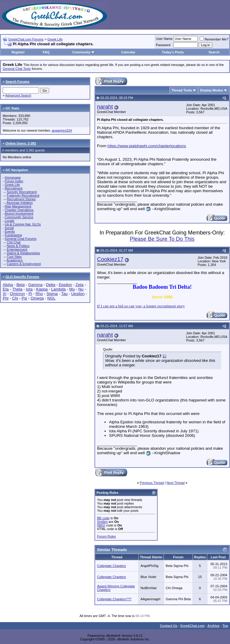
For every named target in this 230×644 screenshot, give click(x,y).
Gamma (35, 285)
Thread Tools (182, 90)
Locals (10, 221)
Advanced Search (18, 95)
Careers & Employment (24, 264)
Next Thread (175, 483)
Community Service (19, 217)
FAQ (46, 52)
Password (163, 45)
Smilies (102, 522)
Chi (15, 298)
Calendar (128, 52)
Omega (37, 298)
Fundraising (13, 235)
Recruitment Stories (21, 199)
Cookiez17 (110, 259)
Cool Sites (14, 257)
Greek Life (55, 39)
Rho (39, 294)
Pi (30, 294)
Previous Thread (152, 483)
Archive (214, 626)
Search (214, 52)
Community (83, 52)
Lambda (58, 289)
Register (18, 52)
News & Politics (18, 246)
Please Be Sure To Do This (162, 239)
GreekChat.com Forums (26, 39)
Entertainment (17, 249)
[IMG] (101, 525)
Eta (6, 289)
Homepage (13, 177)
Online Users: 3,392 (21, 143)
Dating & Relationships (23, 253)
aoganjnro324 (62, 130)
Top (225, 626)
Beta (21, 285)
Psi (24, 298)
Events (10, 231)
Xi (4, 294)
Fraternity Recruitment (23, 195)
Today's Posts (173, 52)
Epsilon (65, 285)
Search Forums (17, 82)
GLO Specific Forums (22, 277)
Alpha (8, 285)
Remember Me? (214, 39)
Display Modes (212, 90)
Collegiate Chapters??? (114, 599)
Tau (64, 294)
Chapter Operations (19, 210)
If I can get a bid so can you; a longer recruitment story (141, 306)
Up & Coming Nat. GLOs (23, 224)
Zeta (80, 285)
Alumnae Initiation (20, 203)
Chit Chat (13, 242)
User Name (164, 39)
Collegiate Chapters (112, 566)
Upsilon (78, 294)
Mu (72, 289)
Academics (15, 260)
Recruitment (14, 188)
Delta (51, 285)
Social (9, 228)
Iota (29, 289)
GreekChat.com (192, 626)
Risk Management (18, 206)
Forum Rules (106, 536)
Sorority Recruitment (22, 192)
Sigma (52, 294)
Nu (81, 289)
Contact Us (169, 626)
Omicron (17, 294)
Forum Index (14, 181)
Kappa (42, 289)
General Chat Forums (21, 239)
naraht (105, 107)
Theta (17, 289)
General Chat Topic (17, 69)
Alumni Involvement (19, 213)
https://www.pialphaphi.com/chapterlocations (147, 146)
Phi (6, 298)
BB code (103, 518)
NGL (51, 298)
